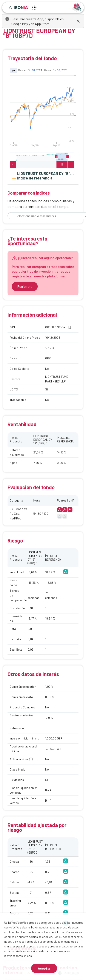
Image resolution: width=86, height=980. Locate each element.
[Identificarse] (76, 7)
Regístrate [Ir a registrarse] (25, 286)
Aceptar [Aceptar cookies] (44, 968)
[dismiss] (78, 21)
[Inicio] (18, 8)
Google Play (20, 24)
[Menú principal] (34, 8)
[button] (69, 327)
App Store (42, 24)
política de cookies (41, 937)
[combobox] (44, 216)
